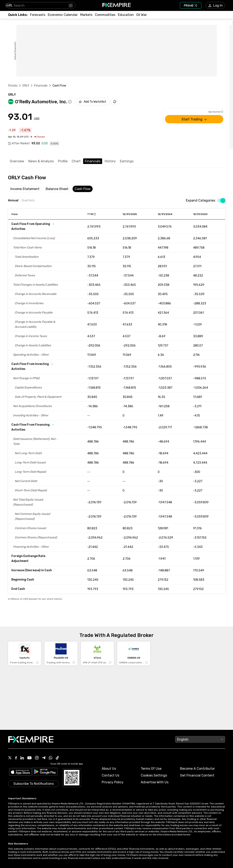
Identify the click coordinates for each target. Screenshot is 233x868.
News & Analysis (41, 161)
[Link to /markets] (86, 15)
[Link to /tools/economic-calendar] (63, 15)
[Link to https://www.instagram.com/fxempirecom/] (37, 758)
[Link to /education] (126, 15)
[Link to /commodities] (105, 15)
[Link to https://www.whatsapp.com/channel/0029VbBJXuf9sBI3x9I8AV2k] (51, 758)
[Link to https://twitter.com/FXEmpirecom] (10, 758)
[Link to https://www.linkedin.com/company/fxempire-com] (22, 758)
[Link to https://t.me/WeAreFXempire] (44, 758)
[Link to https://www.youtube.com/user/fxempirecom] (29, 758)
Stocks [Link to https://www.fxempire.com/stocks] (13, 86)
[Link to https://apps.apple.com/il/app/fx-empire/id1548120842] (20, 772)
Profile (63, 161)
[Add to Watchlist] (92, 102)
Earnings (127, 161)
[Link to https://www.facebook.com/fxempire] (16, 758)
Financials (93, 161)
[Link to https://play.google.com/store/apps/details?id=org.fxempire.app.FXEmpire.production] (45, 772)
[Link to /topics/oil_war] (142, 15)
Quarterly (28, 201)
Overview (17, 161)
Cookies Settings (154, 775)
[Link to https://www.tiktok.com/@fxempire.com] (57, 758)
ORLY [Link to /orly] (26, 86)
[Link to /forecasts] (38, 15)
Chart (76, 161)
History (110, 161)
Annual (13, 201)
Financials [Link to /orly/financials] (41, 86)
